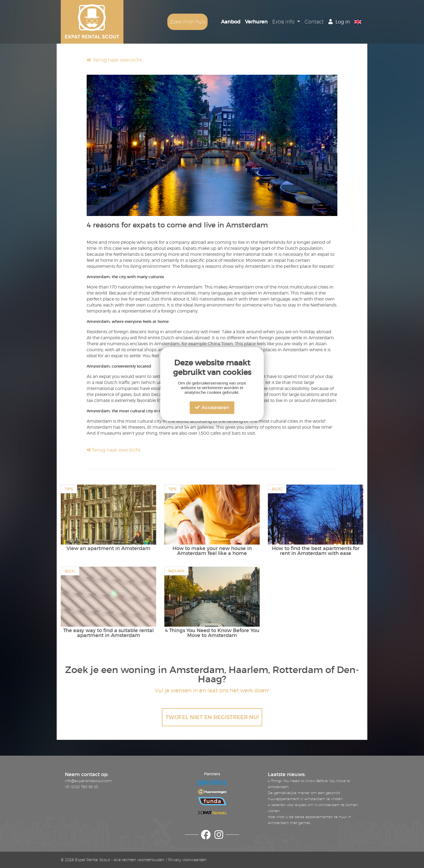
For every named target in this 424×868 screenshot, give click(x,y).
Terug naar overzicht (114, 60)
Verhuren (256, 22)
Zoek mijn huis (188, 22)
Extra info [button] (284, 22)
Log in (339, 22)
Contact (314, 22)
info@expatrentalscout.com (88, 781)
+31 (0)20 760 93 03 (81, 787)
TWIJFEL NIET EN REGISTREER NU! (212, 717)
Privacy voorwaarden (187, 860)
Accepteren (212, 408)
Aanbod (231, 22)
